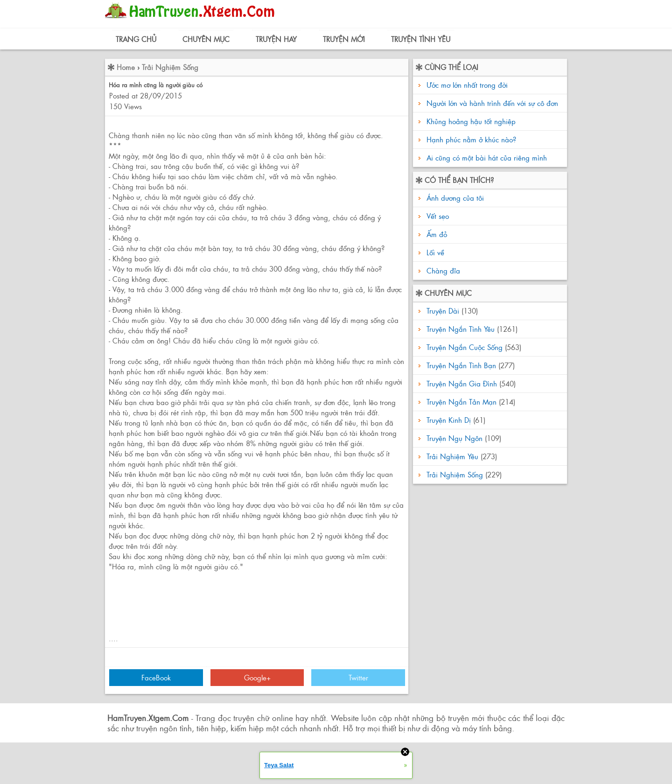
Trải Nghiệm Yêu (452, 456)
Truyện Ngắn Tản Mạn (462, 402)
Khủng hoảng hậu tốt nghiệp (471, 121)
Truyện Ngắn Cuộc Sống (465, 347)
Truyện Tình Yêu (421, 39)
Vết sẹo (437, 216)
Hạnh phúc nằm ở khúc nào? (471, 139)
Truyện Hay (276, 39)
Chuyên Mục (206, 39)
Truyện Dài (443, 311)
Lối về (434, 252)
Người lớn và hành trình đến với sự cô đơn (492, 103)
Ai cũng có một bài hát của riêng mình (487, 157)
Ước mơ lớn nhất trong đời (467, 85)
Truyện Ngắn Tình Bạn (461, 365)
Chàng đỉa (442, 270)
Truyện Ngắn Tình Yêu (461, 329)
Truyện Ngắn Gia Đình (462, 383)
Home (126, 67)
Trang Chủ (136, 39)
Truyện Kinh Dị (449, 420)
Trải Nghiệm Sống (170, 67)
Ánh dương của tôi (454, 198)
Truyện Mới (344, 39)
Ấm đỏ (436, 234)
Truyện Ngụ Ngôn (455, 438)
